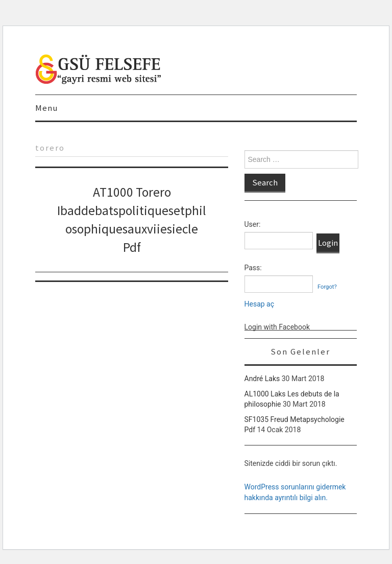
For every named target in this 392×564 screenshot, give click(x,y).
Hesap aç (260, 304)
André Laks (262, 379)
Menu (46, 108)
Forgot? (327, 287)
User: (253, 224)
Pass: (253, 268)
